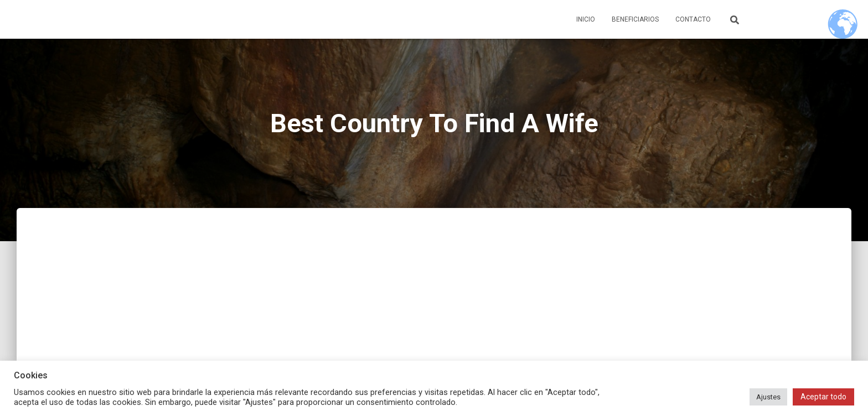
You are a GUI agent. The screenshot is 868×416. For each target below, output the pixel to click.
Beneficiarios (635, 19)
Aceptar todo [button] (823, 397)
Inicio (586, 19)
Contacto (693, 19)
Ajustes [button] (768, 397)
